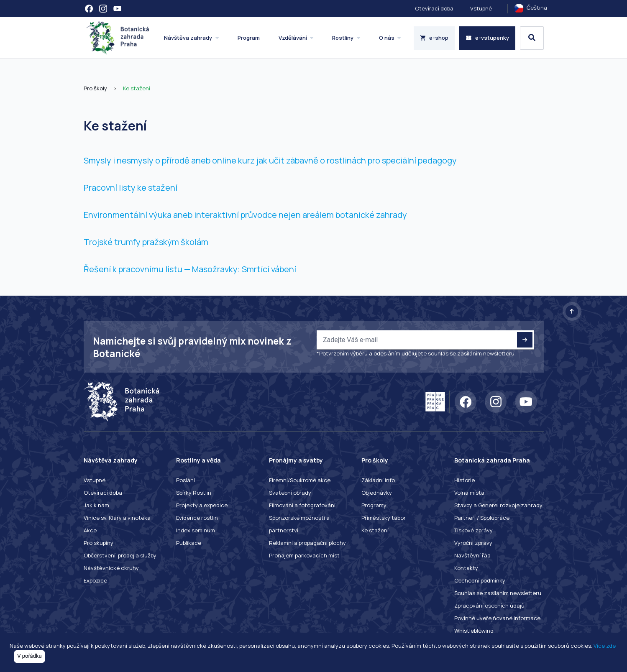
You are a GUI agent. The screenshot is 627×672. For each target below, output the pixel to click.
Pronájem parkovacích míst (304, 555)
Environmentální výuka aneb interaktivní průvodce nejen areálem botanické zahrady (245, 215)
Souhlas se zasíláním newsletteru (498, 593)
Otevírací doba (434, 8)
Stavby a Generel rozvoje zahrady (498, 505)
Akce (90, 530)
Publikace (189, 543)
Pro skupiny (99, 543)
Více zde (605, 646)
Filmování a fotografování (302, 505)
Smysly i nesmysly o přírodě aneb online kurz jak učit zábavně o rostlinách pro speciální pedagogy (270, 160)
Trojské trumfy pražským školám (146, 242)
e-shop (434, 38)
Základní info (378, 480)
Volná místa (469, 493)
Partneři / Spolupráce (482, 518)
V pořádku (29, 656)
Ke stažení (137, 88)
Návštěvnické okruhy (111, 568)
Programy (374, 505)
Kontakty (466, 568)
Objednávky (377, 493)
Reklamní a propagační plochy (307, 543)
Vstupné (481, 8)
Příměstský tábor (384, 518)
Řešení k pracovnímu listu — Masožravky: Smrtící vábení (190, 269)
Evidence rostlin (197, 518)
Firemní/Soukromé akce (300, 480)
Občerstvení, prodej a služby (120, 555)
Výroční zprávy (473, 543)
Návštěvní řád (472, 555)
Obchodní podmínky (480, 580)
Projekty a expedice (202, 505)
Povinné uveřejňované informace (497, 618)
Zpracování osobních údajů (489, 606)
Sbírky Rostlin (194, 493)
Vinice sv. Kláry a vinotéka (117, 518)
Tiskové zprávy (473, 530)
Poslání (186, 480)
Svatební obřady (290, 493)
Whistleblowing (474, 631)
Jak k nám (96, 505)
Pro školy (95, 88)
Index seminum (196, 530)
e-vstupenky (487, 38)
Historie (464, 480)
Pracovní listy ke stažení (131, 188)
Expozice (95, 580)
